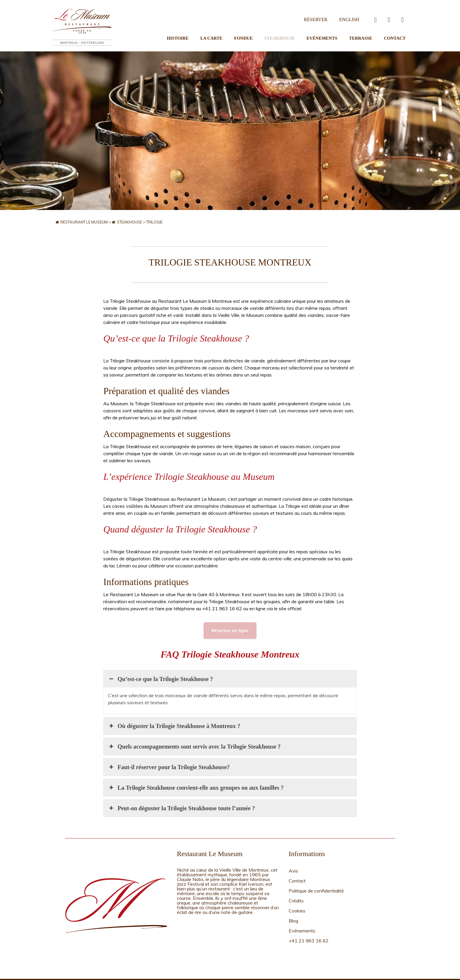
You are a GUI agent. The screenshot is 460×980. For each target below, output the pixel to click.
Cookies (297, 886)
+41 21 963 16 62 (309, 909)
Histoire (195, 31)
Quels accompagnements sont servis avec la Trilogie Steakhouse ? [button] (194, 732)
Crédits (296, 878)
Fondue (255, 31)
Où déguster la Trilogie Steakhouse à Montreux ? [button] (174, 712)
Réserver (320, 13)
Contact (395, 31)
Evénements (328, 31)
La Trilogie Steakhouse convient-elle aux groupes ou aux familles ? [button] (196, 773)
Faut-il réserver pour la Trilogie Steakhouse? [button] (169, 753)
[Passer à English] (351, 13)
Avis (293, 855)
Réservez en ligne (230, 616)
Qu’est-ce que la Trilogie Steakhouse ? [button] (160, 665)
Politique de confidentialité (316, 871)
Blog (293, 894)
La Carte (226, 31)
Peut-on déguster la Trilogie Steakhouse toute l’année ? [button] (181, 794)
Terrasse (364, 31)
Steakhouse (288, 31)
